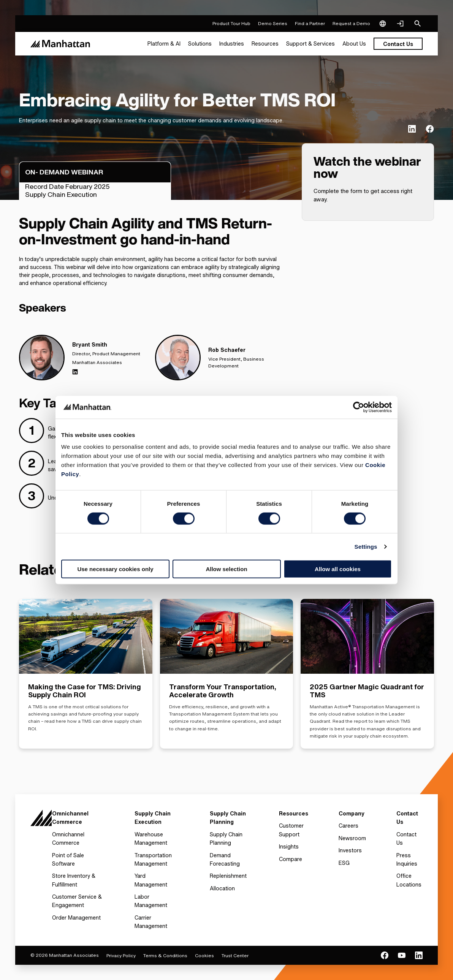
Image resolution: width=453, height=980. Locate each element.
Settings (366, 546)
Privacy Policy (121, 955)
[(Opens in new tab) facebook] (430, 129)
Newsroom (352, 838)
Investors (350, 850)
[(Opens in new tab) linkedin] (412, 129)
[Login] (400, 24)
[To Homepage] (41, 820)
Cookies (204, 955)
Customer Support (291, 830)
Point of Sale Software (68, 859)
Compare (291, 859)
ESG (344, 863)
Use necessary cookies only (115, 569)
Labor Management (151, 901)
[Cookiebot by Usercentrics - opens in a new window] (359, 407)
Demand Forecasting (225, 859)
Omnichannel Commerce (68, 838)
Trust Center (235, 955)
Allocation (222, 888)
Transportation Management (153, 859)
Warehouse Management (151, 838)
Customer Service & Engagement (77, 901)
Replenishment (228, 876)
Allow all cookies (338, 569)
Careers (348, 826)
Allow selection (226, 569)
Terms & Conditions (165, 955)
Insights (289, 846)
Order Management (76, 917)
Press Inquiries (407, 859)
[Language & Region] (383, 24)
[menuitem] (164, 44)
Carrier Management (151, 922)
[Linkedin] (75, 372)
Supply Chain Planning (226, 838)
